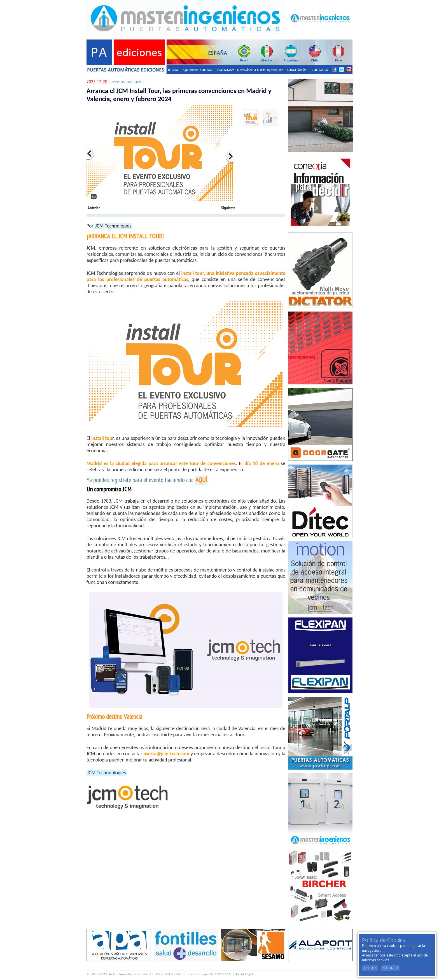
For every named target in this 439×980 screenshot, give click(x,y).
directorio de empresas (260, 69)
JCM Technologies (113, 226)
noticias (226, 69)
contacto (320, 69)
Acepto (370, 968)
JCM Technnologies (107, 773)
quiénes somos (198, 69)
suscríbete (297, 69)
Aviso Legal (244, 974)
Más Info (390, 968)
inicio (173, 69)
